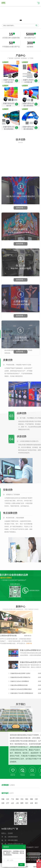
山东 (12, 803)
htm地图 (33, 860)
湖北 (27, 799)
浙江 (36, 803)
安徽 (3, 799)
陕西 (22, 803)
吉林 (3, 803)
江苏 (36, 799)
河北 (22, 799)
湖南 (31, 799)
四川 (27, 803)
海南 (17, 799)
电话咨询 (36, 866)
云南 (31, 803)
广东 (12, 799)
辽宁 (8, 803)
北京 (8, 799)
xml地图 (27, 860)
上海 (17, 803)
